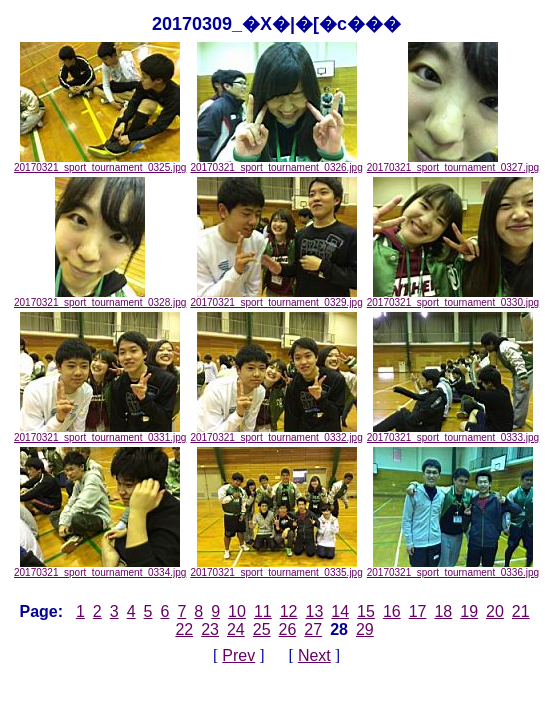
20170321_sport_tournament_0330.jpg (453, 298)
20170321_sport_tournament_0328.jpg (100, 298)
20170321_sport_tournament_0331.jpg (100, 433)
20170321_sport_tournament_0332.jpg (276, 433)
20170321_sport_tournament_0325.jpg (100, 163)
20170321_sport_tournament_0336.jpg (453, 568)
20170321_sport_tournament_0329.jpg (276, 298)
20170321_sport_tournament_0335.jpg (276, 568)
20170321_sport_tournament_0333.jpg (453, 433)
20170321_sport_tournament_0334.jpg (100, 568)
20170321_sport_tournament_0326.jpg (276, 163)
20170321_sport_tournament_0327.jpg (453, 163)
